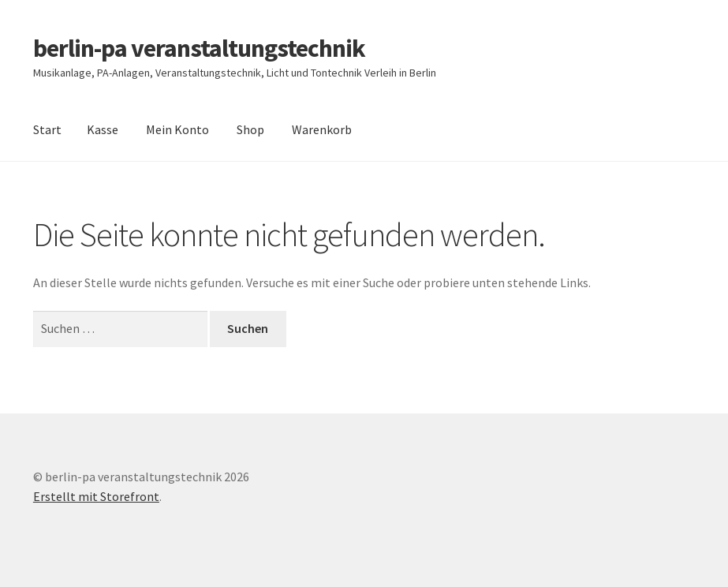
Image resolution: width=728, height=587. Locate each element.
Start (47, 129)
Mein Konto (177, 129)
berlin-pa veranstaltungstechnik (199, 48)
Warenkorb (322, 129)
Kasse (103, 129)
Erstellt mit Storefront (96, 496)
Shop (250, 129)
